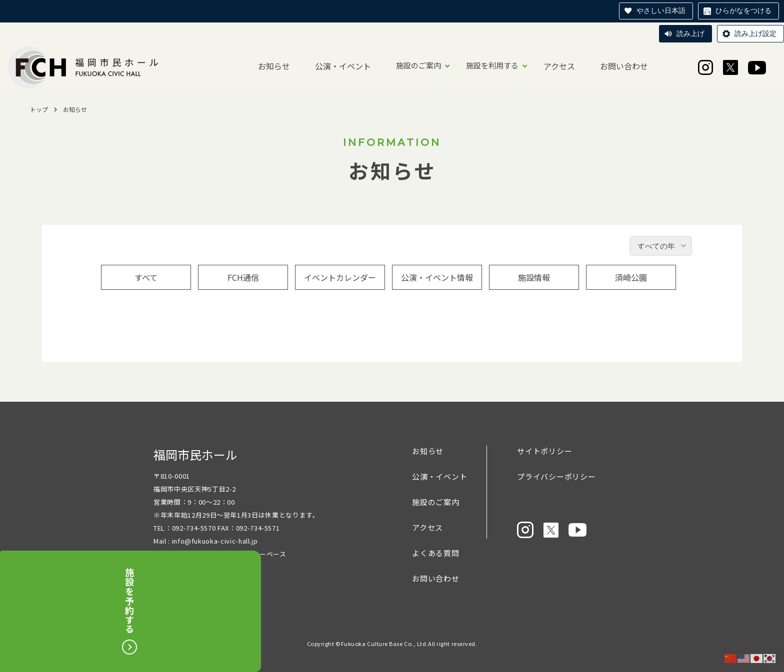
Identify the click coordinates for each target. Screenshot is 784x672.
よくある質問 (436, 553)
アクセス (559, 66)
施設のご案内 (418, 65)
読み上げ (690, 33)
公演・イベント (343, 66)
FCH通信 (243, 277)
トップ (39, 109)
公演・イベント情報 (437, 277)
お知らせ (274, 66)
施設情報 (534, 277)
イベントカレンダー (340, 277)
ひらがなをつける (743, 10)
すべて (146, 277)
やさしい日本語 (661, 10)
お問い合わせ (624, 66)
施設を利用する (492, 65)
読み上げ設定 (755, 33)
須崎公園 (631, 277)
